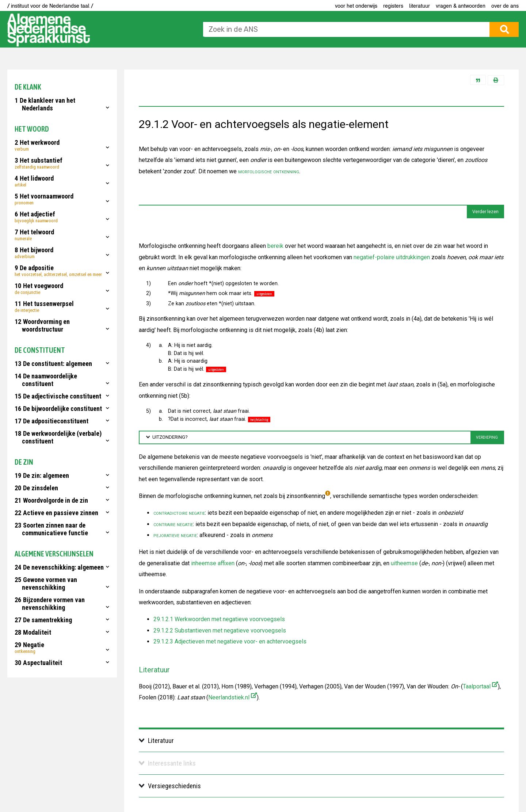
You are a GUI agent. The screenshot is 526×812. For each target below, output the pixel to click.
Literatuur (420, 6)
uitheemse (404, 563)
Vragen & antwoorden (461, 6)
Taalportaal (480, 686)
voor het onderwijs (356, 6)
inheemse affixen (213, 563)
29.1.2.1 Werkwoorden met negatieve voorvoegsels (219, 619)
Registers (393, 6)
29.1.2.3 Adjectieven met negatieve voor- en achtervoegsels (230, 641)
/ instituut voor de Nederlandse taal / (50, 6)
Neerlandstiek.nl (232, 697)
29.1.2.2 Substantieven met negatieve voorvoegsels (220, 630)
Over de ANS (505, 6)
